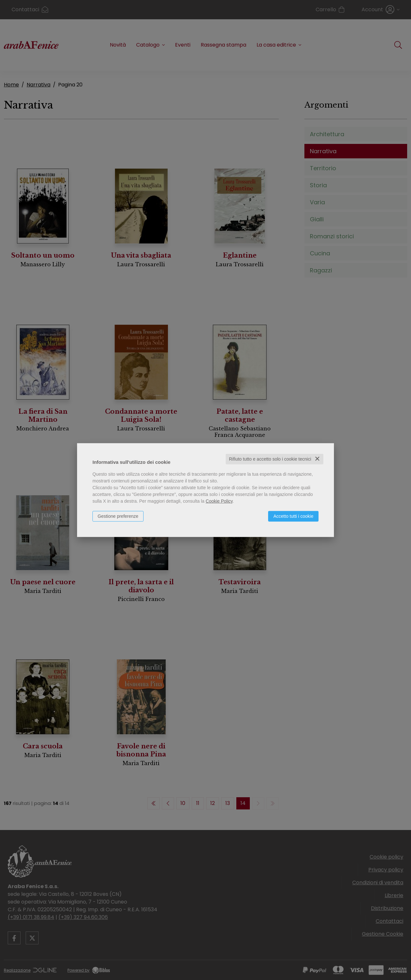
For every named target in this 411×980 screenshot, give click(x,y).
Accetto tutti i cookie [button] (293, 516)
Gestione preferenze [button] (118, 516)
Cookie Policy (219, 501)
